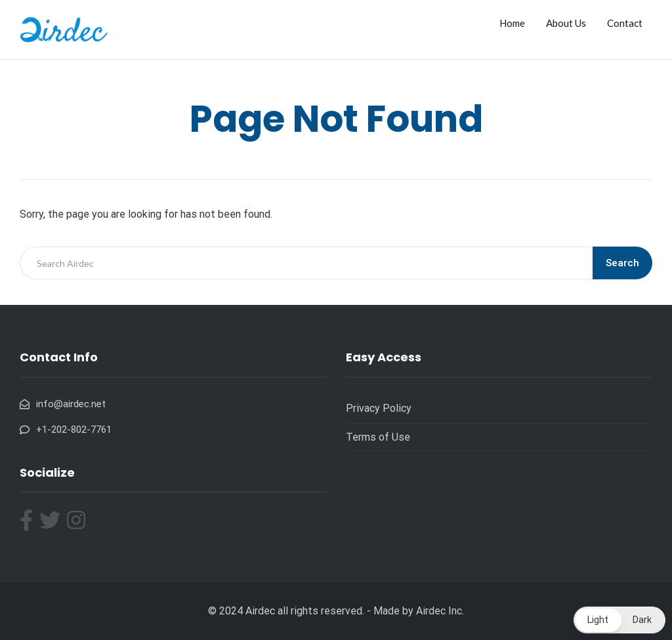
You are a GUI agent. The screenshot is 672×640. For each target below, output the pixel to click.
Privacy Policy (379, 408)
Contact (625, 23)
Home (512, 23)
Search (622, 263)
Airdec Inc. (440, 611)
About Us (566, 23)
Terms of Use (378, 437)
